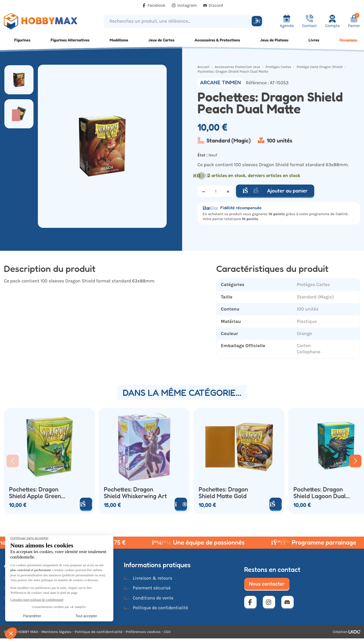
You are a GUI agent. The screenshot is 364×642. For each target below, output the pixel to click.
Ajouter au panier (275, 191)
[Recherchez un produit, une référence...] (178, 21)
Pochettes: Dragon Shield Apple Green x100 (35, 493)
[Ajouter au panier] (86, 504)
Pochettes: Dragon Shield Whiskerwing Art (135, 493)
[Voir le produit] (181, 504)
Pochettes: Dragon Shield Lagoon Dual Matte (320, 493)
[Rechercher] (257, 21)
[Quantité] (216, 191)
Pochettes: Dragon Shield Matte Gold (223, 493)
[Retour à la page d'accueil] (45, 21)
